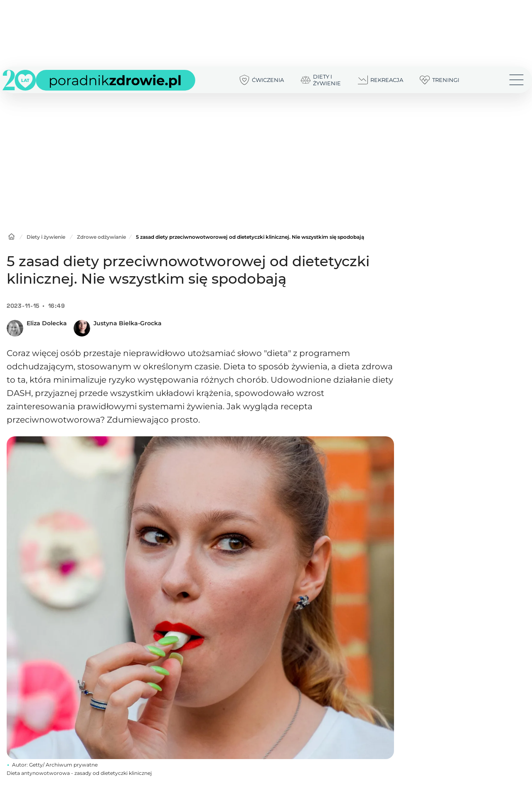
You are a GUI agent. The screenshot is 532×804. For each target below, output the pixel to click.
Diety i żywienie (46, 237)
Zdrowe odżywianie (101, 237)
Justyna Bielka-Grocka (128, 323)
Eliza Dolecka (47, 323)
